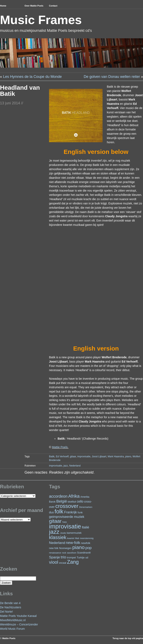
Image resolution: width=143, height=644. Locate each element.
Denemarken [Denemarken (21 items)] (86, 507)
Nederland (75, 466)
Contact (53, 6)
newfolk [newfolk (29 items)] (86, 543)
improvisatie (84, 457)
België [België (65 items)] (62, 501)
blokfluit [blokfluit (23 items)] (72, 502)
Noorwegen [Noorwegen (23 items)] (65, 548)
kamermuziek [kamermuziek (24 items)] (74, 533)
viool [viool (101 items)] (54, 562)
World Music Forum (12, 629)
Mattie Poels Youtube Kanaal (18, 616)
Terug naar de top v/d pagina (128, 638)
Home (3, 6)
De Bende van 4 (10, 603)
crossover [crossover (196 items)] (67, 506)
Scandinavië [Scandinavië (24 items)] (84, 553)
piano (128, 457)
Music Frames (41, 20)
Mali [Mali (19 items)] (77, 538)
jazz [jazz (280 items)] (54, 532)
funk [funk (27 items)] (80, 512)
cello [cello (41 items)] (80, 501)
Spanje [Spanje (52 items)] (54, 557)
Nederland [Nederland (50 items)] (57, 543)
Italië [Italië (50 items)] (85, 527)
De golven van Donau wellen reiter (112, 77)
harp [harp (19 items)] (64, 522)
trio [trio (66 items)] (63, 557)
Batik (52, 457)
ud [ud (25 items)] (87, 558)
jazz (66, 466)
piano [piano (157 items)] (78, 547)
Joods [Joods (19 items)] (63, 533)
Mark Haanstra (116, 457)
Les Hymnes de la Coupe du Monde (32, 77)
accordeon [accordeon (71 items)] (58, 496)
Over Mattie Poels (34, 6)
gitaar (73, 457)
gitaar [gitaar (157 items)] (55, 521)
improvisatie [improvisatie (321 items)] (65, 526)
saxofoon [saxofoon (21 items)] (72, 553)
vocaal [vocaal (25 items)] (63, 563)
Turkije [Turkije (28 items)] (81, 557)
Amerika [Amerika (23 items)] (85, 497)
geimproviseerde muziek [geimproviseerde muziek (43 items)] (67, 517)
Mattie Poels (60, 447)
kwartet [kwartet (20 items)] (71, 538)
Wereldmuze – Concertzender (19, 624)
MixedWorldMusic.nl (13, 620)
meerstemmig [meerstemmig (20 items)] (87, 538)
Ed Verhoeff (62, 457)
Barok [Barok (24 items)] (52, 502)
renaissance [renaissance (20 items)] (55, 553)
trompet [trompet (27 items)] (71, 557)
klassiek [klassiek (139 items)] (58, 537)
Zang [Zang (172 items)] (73, 562)
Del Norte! (6, 612)
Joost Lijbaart (99, 457)
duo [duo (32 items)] (51, 512)
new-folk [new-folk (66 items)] (73, 543)
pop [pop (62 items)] (89, 548)
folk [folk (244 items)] (59, 511)
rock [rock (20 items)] (64, 553)
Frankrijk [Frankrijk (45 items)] (70, 512)
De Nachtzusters (11, 607)
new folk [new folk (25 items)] (54, 548)
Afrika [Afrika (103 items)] (74, 496)
